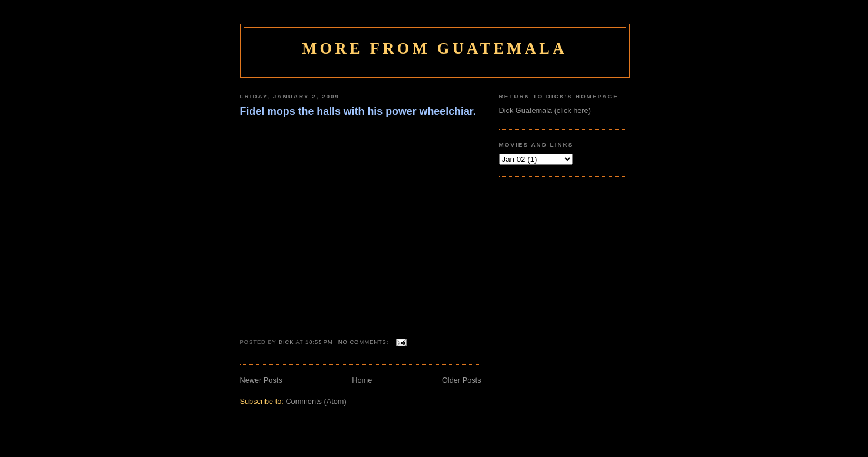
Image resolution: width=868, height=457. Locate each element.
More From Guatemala (434, 48)
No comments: (365, 342)
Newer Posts (261, 380)
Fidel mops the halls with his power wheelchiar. (358, 111)
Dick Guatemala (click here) (545, 110)
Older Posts (462, 380)
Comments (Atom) (316, 401)
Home (362, 380)
